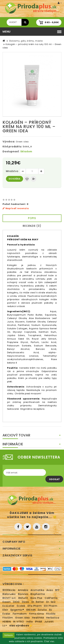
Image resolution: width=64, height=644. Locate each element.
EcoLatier (9, 606)
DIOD (16, 602)
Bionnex (23, 594)
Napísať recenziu (16, 208)
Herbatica (53, 618)
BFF (57, 590)
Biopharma (38, 594)
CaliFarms (51, 598)
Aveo (50, 590)
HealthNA (38, 618)
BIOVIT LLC (9, 598)
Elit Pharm (51, 606)
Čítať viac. (50, 641)
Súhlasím (9, 635)
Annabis (23, 590)
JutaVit (49, 622)
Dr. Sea (51, 602)
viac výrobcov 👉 (21, 626)
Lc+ (5, 626)
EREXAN (31, 610)
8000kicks (9, 590)
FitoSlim (8, 618)
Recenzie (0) (32, 226)
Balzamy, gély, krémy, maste (26, 41)
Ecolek (21, 606)
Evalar (6, 614)
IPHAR (39, 622)
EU (51, 610)
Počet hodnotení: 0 (15, 204)
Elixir (5, 610)
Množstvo (12, 171)
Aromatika (37, 590)
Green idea (22, 142)
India (30, 622)
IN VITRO (19, 622)
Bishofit (23, 598)
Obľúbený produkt (27, 179)
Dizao (26, 602)
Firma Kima (37, 614)
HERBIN (7, 622)
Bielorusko (9, 594)
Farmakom (20, 614)
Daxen (7, 602)
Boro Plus (36, 598)
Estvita (42, 610)
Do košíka (15, 179)
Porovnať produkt (33, 179)
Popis (32, 218)
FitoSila (51, 614)
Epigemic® (17, 610)
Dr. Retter (38, 602)
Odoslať (54, 479)
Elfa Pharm (35, 606)
